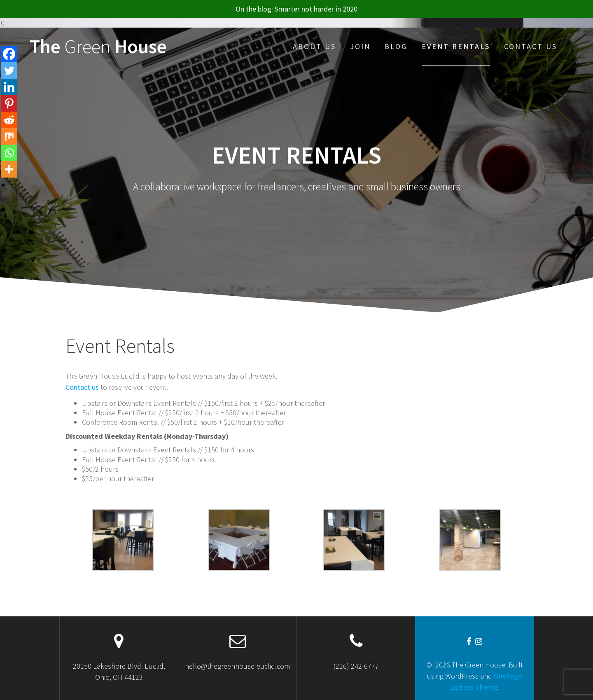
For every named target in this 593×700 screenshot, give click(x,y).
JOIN (360, 46)
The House (98, 47)
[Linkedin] (9, 87)
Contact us (82, 387)
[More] (9, 169)
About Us (314, 46)
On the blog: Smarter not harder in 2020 (296, 9)
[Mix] (9, 136)
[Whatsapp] (9, 153)
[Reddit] (9, 120)
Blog (396, 46)
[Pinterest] (9, 103)
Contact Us (531, 46)
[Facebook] (9, 54)
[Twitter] (9, 70)
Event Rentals (456, 46)
